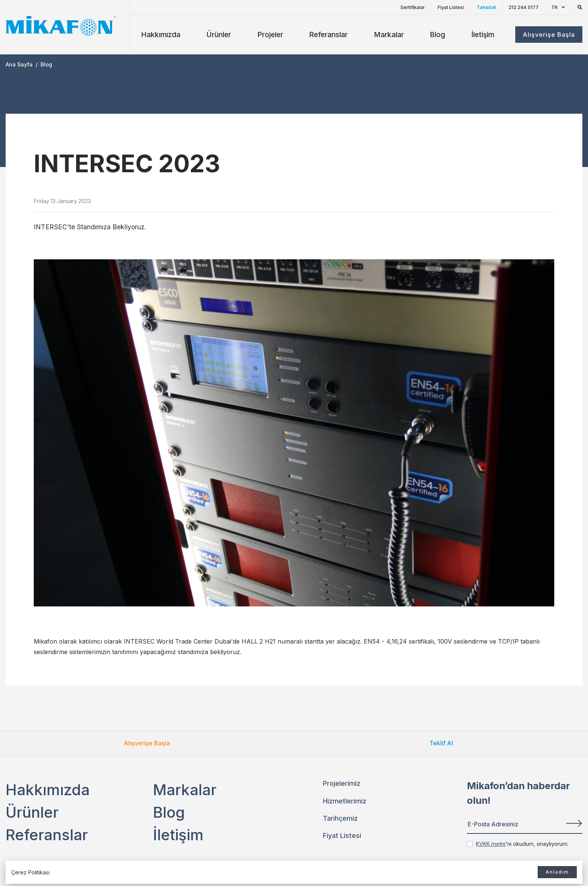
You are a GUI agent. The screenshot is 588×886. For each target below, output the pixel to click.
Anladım (557, 872)
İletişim (483, 35)
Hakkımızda (161, 35)
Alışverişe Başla (147, 743)
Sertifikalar (413, 7)
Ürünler (219, 35)
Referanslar (328, 35)
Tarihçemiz (340, 818)
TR (558, 7)
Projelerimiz (342, 783)
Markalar (389, 35)
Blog (437, 35)
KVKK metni (491, 844)
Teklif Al (441, 743)
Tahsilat (486, 7)
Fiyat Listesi (451, 7)
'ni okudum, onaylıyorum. (522, 844)
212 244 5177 (523, 7)
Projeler (270, 35)
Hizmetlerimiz (345, 801)
